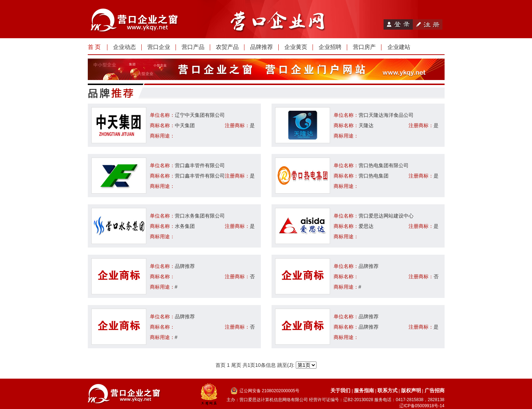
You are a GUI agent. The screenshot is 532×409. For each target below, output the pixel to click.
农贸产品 (227, 47)
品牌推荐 (262, 47)
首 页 (94, 47)
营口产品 (193, 47)
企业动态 (125, 47)
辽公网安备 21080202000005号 (270, 391)
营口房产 (364, 47)
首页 (221, 365)
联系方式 (387, 390)
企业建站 (399, 47)
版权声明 (411, 390)
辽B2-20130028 (358, 400)
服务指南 (364, 390)
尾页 (236, 365)
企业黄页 (296, 47)
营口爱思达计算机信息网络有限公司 (274, 400)
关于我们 (340, 390)
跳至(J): (297, 365)
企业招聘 (330, 47)
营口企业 (159, 47)
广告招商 (435, 390)
